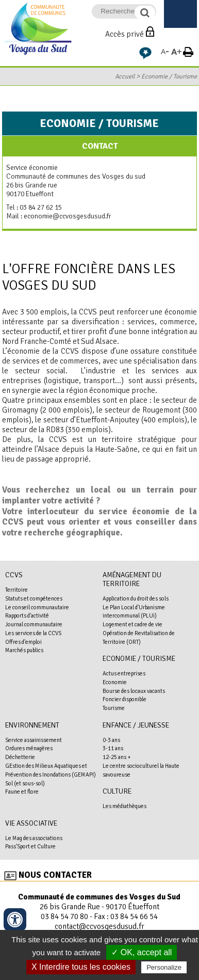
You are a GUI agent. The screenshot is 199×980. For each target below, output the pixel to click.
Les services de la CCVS (33, 633)
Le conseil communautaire (37, 607)
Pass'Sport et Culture (30, 846)
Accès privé (125, 34)
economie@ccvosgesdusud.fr (67, 216)
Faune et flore (22, 792)
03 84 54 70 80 (64, 916)
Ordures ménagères (29, 748)
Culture (117, 791)
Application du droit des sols (136, 598)
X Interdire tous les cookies (81, 967)
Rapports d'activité (27, 615)
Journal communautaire (34, 624)
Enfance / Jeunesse (136, 725)
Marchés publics (24, 650)
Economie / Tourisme (169, 76)
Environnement (32, 725)
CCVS (14, 575)
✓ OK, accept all (142, 952)
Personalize (164, 967)
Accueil (125, 76)
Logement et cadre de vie (132, 624)
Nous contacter (55, 875)
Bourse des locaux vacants (134, 691)
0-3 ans (111, 740)
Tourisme (114, 708)
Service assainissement (34, 740)
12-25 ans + (117, 757)
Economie (115, 682)
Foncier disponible (125, 699)
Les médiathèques (125, 806)
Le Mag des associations (34, 838)
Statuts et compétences (34, 598)
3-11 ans (113, 748)
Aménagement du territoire (132, 579)
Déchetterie (20, 757)
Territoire (16, 590)
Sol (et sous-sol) (25, 783)
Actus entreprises (124, 673)
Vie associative (31, 823)
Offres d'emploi (23, 642)
